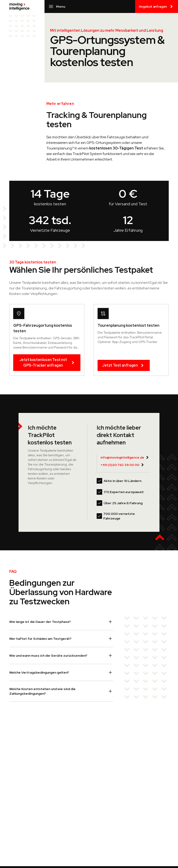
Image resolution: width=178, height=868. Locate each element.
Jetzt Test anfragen (124, 365)
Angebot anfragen (157, 6)
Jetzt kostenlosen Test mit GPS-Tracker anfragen (48, 363)
